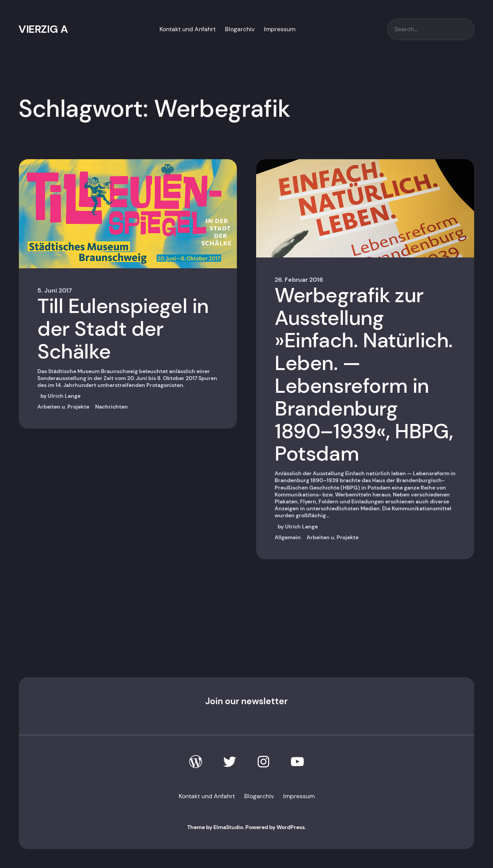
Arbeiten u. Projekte (63, 407)
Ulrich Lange (64, 396)
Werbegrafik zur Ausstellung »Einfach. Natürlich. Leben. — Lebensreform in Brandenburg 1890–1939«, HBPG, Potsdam (364, 375)
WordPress (291, 827)
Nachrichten (112, 407)
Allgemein (288, 537)
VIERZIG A (43, 29)
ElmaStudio (228, 827)
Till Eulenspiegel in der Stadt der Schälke (123, 329)
